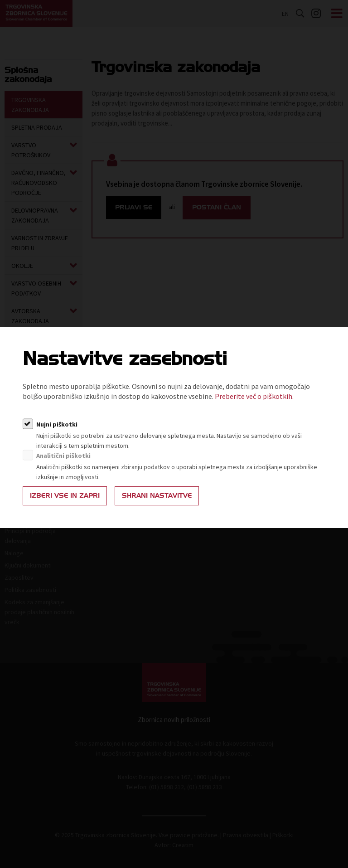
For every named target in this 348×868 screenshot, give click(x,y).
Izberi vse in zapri (65, 496)
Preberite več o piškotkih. (254, 396)
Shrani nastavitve (157, 496)
